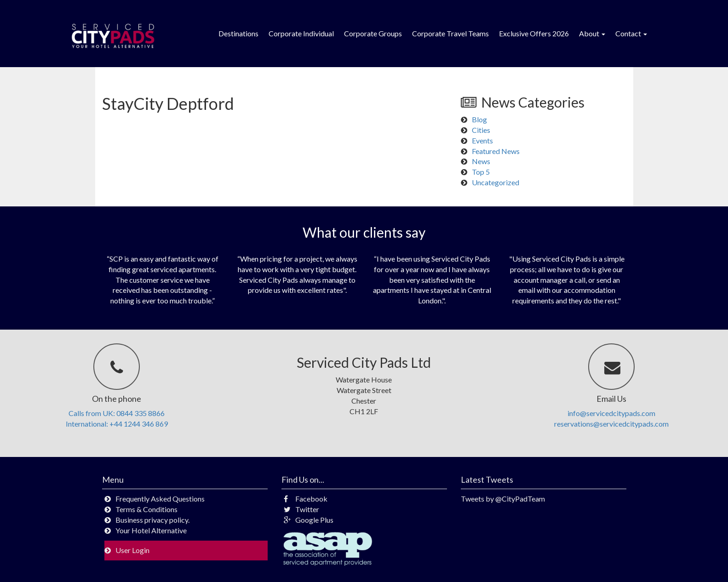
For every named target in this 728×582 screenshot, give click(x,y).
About (592, 33)
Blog (479, 119)
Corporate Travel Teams (450, 33)
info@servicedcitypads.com (611, 413)
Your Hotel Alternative (151, 530)
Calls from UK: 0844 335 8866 (117, 413)
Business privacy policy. (152, 520)
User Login (132, 550)
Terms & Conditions (146, 509)
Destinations (238, 33)
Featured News (496, 151)
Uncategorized (496, 182)
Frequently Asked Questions (160, 499)
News (481, 161)
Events (482, 140)
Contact (631, 33)
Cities (481, 130)
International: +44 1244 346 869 (117, 424)
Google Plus (309, 520)
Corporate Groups (373, 33)
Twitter (301, 509)
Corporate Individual (301, 33)
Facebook (306, 499)
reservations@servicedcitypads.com (611, 424)
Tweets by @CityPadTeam (503, 499)
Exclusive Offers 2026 (534, 33)
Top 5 (481, 172)
